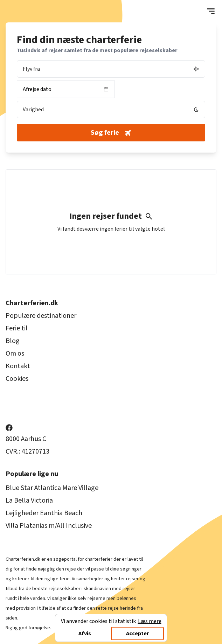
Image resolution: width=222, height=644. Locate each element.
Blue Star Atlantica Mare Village (52, 488)
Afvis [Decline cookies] (85, 633)
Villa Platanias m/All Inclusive (49, 526)
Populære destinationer (41, 316)
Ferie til (17, 328)
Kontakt (18, 366)
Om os (15, 353)
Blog (13, 341)
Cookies (17, 379)
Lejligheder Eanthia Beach (44, 513)
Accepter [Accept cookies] (137, 633)
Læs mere (150, 621)
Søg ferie (112, 133)
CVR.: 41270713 (27, 451)
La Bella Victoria (29, 500)
